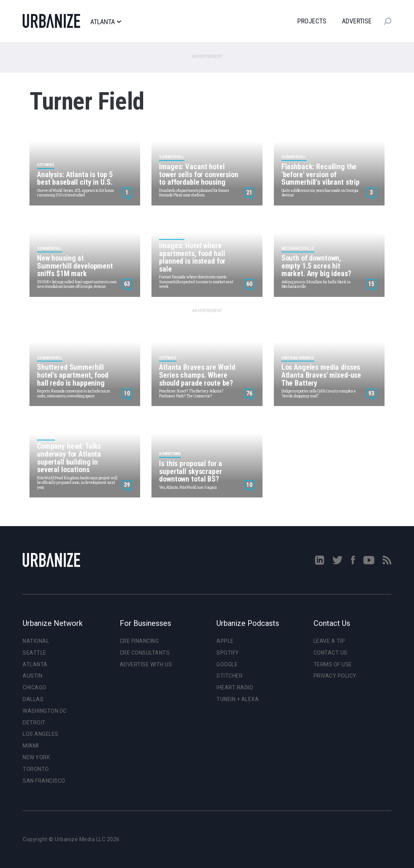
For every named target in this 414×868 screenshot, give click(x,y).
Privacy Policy (335, 676)
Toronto (36, 769)
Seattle (35, 653)
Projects (312, 21)
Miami (31, 746)
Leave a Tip (329, 641)
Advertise (357, 21)
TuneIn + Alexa (238, 699)
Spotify (228, 653)
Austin (32, 676)
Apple (225, 641)
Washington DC (45, 711)
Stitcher (229, 676)
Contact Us (331, 653)
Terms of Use (333, 664)
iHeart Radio (235, 687)
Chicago (35, 687)
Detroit (34, 723)
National (36, 641)
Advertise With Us (146, 664)
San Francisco (44, 781)
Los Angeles (41, 734)
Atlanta (106, 22)
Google (227, 664)
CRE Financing (139, 641)
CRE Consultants (145, 653)
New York (36, 757)
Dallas (33, 699)
